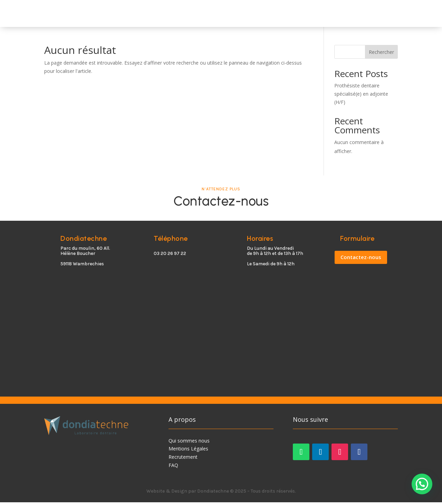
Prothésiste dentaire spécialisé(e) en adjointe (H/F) (361, 96)
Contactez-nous (361, 259)
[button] (422, 484)
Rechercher (381, 54)
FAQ (173, 467)
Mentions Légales (188, 451)
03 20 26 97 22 (170, 255)
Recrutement (183, 459)
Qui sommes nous (189, 442)
